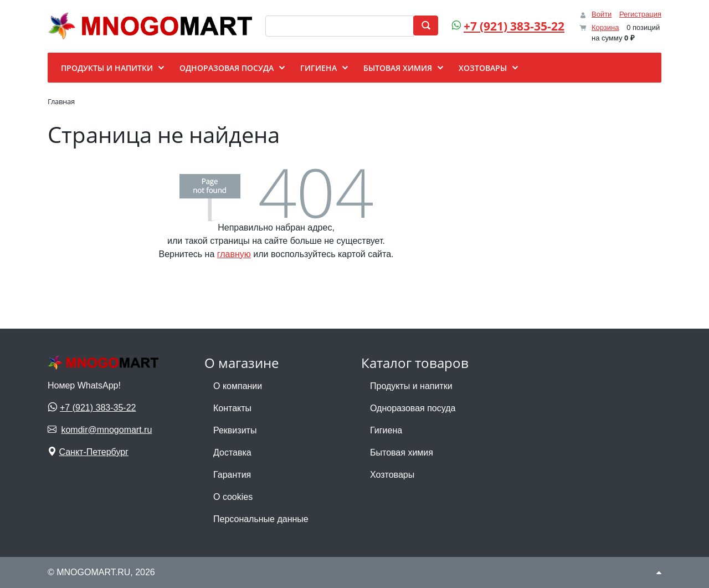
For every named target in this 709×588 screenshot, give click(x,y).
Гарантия (232, 475)
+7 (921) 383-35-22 (514, 26)
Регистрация (640, 14)
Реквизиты (235, 430)
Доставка (232, 452)
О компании (238, 386)
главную (234, 254)
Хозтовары (392, 475)
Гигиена (386, 430)
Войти (602, 14)
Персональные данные (261, 519)
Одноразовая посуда (413, 408)
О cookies (233, 497)
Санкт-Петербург (93, 452)
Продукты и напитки (411, 386)
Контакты (232, 408)
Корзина (605, 27)
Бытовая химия (402, 452)
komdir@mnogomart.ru (106, 430)
